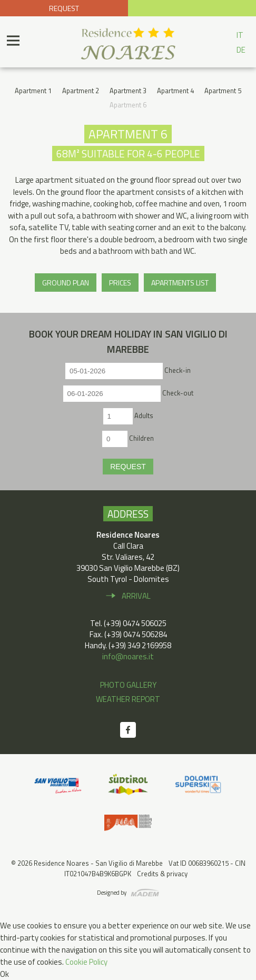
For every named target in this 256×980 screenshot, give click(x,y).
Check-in (178, 370)
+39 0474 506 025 (192, 8)
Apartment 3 (128, 91)
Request (64, 8)
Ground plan (66, 283)
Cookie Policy (86, 962)
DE (241, 50)
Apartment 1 (33, 91)
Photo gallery (128, 685)
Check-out (178, 393)
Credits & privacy (162, 874)
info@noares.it (128, 656)
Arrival (136, 596)
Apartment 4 (175, 91)
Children (141, 438)
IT (240, 35)
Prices (120, 283)
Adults (144, 415)
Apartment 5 (223, 91)
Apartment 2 (81, 91)
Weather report (128, 699)
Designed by (112, 893)
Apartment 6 (128, 105)
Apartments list (180, 283)
